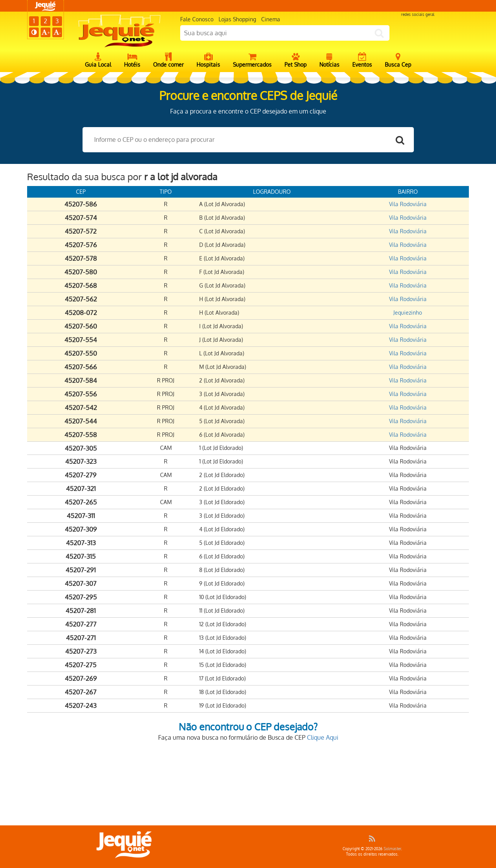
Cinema (271, 19)
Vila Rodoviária (408, 204)
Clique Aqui (323, 737)
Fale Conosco (197, 19)
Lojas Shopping (237, 19)
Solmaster (392, 849)
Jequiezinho (408, 313)
